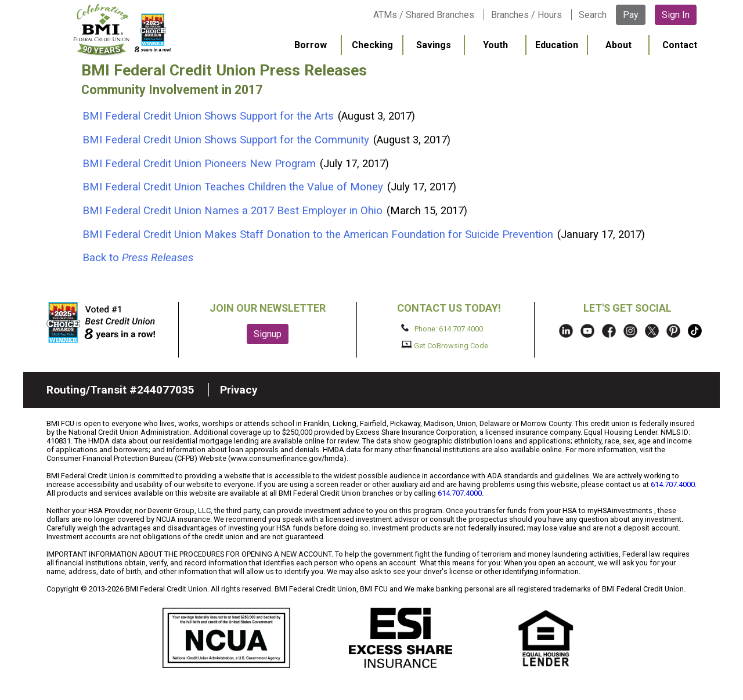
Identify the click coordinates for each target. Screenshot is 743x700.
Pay (631, 15)
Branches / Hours (526, 15)
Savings (434, 45)
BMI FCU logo (122, 30)
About (618, 45)
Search (593, 15)
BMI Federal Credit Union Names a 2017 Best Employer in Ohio (234, 211)
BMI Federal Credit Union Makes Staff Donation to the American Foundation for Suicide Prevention (319, 234)
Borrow (311, 45)
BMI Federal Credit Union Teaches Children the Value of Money (234, 187)
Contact (680, 45)
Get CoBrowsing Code (445, 345)
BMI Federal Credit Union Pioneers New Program (201, 164)
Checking (372, 45)
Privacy (239, 390)
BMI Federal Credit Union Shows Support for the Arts (210, 116)
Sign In (676, 15)
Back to (138, 258)
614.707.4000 (673, 484)
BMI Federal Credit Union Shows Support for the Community (227, 140)
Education (557, 45)
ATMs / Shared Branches (424, 15)
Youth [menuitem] (495, 45)
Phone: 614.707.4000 (442, 329)
